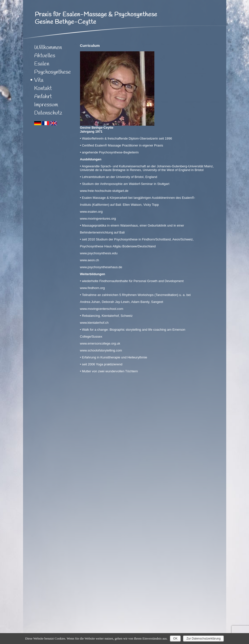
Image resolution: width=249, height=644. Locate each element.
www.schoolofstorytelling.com (101, 350)
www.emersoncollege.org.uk (100, 343)
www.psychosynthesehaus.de (101, 267)
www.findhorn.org (92, 288)
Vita (39, 80)
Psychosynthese (53, 72)
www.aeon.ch (90, 260)
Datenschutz (48, 113)
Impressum (46, 105)
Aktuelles (45, 56)
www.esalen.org (91, 212)
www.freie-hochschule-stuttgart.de (104, 191)
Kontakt (43, 88)
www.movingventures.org (98, 219)
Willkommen (48, 48)
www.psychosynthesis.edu (99, 253)
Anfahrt (43, 97)
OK (175, 639)
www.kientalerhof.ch (94, 323)
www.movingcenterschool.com (102, 309)
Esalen (42, 64)
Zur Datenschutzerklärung (203, 639)
